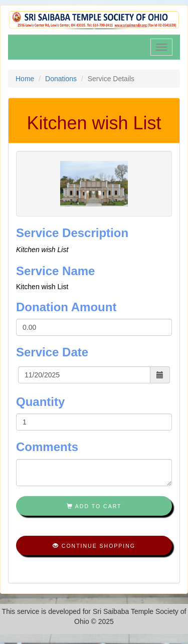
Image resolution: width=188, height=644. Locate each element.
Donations (61, 79)
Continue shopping (94, 546)
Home (25, 79)
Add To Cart (94, 506)
